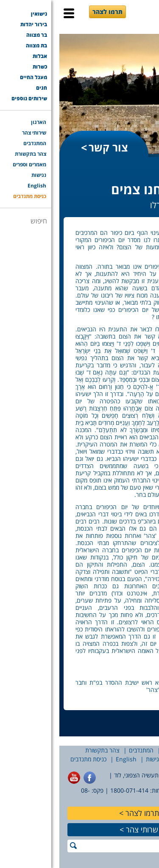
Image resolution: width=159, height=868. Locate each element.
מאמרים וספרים (130, 759)
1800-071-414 (70, 790)
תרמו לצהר (48, 12)
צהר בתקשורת (43, 750)
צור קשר (49, 147)
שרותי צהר (83, 829)
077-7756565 (137, 790)
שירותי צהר (117, 750)
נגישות (94, 759)
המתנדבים (82, 750)
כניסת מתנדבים (29, 759)
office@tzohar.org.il (127, 783)
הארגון (147, 750)
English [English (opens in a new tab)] (67, 759)
